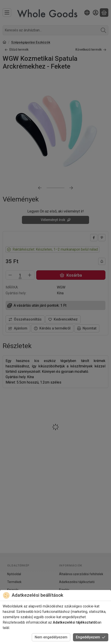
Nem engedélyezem (51, 637)
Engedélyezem (91, 637)
